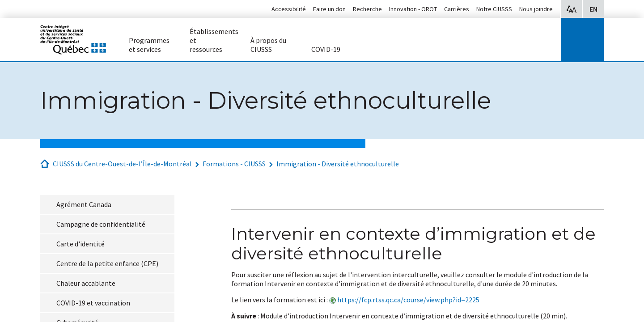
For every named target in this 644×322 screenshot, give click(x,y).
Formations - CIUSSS (234, 164)
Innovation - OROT (413, 9)
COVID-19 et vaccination (93, 303)
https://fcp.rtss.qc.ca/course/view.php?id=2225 (408, 300)
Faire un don (329, 9)
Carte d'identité (80, 244)
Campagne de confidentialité (101, 224)
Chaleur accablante (86, 283)
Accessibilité (289, 9)
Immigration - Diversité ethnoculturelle (338, 164)
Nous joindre (536, 9)
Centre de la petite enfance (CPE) (107, 263)
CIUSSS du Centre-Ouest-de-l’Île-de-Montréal (122, 164)
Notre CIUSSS (494, 9)
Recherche (367, 9)
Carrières (457, 9)
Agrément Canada (84, 204)
